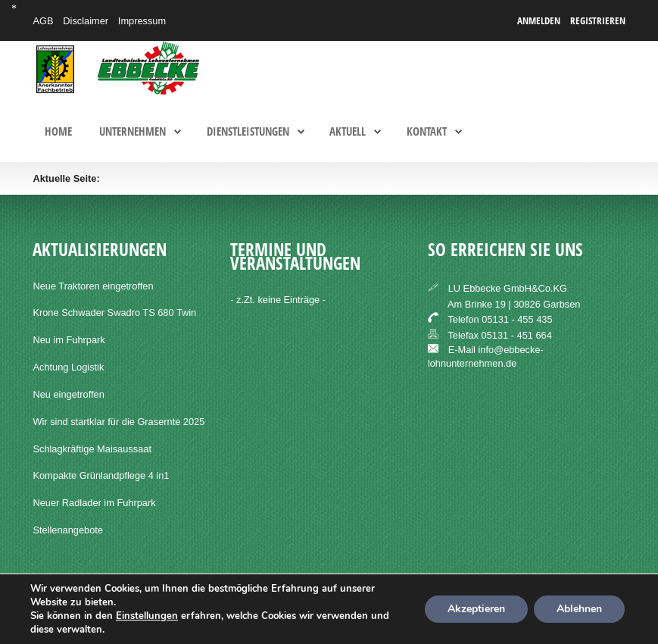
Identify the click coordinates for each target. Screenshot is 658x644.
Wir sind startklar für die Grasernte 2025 (119, 422)
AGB (43, 21)
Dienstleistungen (248, 132)
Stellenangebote (68, 530)
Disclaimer (86, 21)
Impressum (142, 21)
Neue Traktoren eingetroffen (93, 286)
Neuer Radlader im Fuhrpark (94, 503)
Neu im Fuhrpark (69, 340)
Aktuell (348, 132)
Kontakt (427, 132)
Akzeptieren (476, 609)
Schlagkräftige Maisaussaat (92, 449)
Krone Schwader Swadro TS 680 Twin (114, 313)
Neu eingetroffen (68, 394)
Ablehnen (579, 609)
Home (58, 132)
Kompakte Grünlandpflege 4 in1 (101, 475)
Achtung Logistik (68, 367)
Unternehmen (133, 132)
